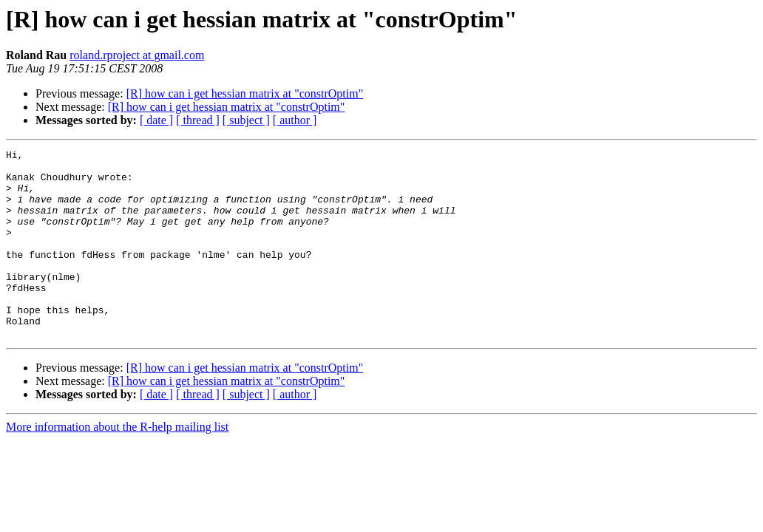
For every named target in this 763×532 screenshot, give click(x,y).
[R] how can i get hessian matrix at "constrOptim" (245, 93)
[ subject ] (246, 120)
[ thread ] (198, 120)
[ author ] (295, 120)
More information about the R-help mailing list (117, 464)
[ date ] (156, 120)
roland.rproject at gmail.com (137, 55)
